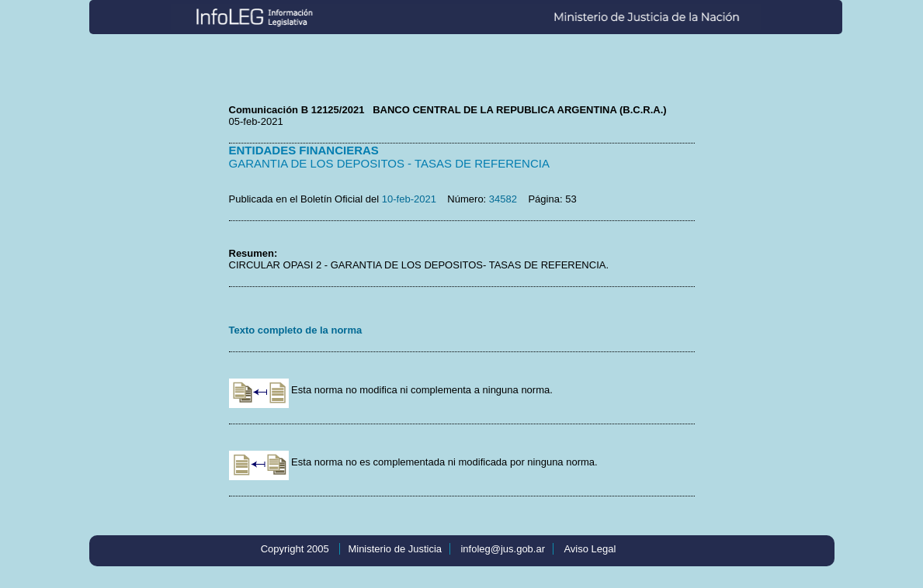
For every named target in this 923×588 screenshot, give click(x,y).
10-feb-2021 (409, 199)
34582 (503, 199)
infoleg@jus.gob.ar (503, 549)
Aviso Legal (590, 549)
